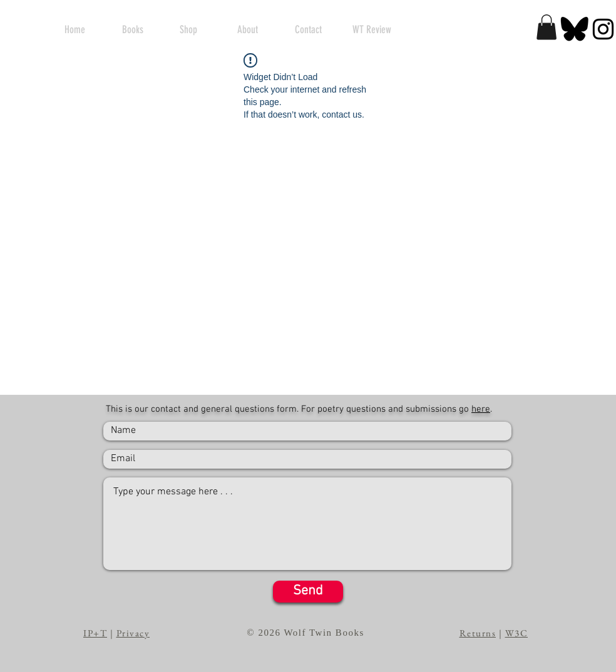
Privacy (133, 633)
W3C (517, 633)
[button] (547, 27)
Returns (478, 633)
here (481, 409)
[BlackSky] (574, 29)
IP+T (95, 633)
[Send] (308, 592)
